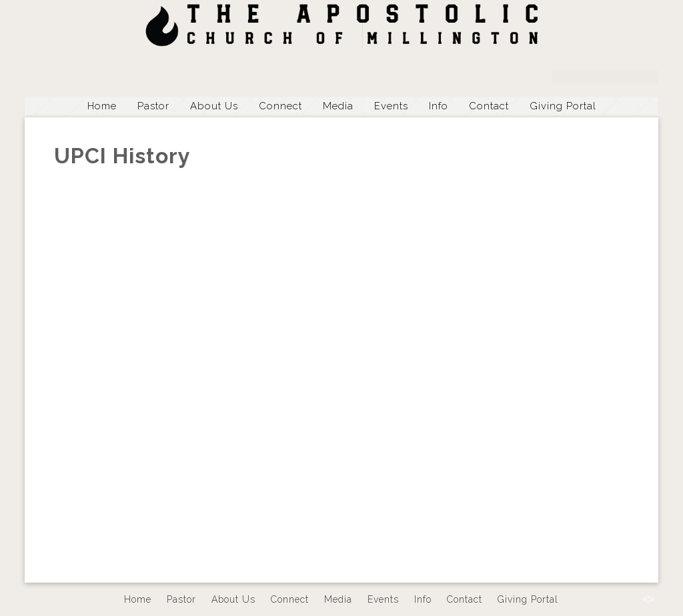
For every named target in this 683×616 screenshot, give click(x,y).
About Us (214, 106)
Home (102, 106)
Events (391, 106)
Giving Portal (563, 106)
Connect (280, 106)
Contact (489, 106)
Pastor (153, 106)
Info (439, 106)
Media (338, 106)
